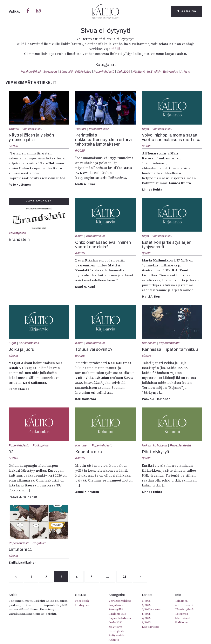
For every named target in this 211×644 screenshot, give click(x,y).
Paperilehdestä (104, 72)
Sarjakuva (50, 72)
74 (124, 577)
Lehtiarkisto (151, 627)
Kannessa (149, 343)
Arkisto (185, 72)
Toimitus (182, 614)
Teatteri (14, 129)
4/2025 (146, 618)
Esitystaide (171, 72)
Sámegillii (66, 72)
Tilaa (187, 11)
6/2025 (13, 146)
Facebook (82, 601)
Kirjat (146, 129)
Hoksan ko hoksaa (154, 445)
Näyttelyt (139, 72)
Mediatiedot (184, 618)
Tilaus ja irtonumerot (184, 603)
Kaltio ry (181, 622)
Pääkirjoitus (83, 72)
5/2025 (146, 614)
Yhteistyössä (17, 233)
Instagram (83, 605)
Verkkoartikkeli (31, 72)
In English (154, 72)
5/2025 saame (151, 609)
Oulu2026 (124, 72)
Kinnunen (82, 445)
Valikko (15, 11)
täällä (116, 49)
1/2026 (146, 601)
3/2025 (146, 622)
